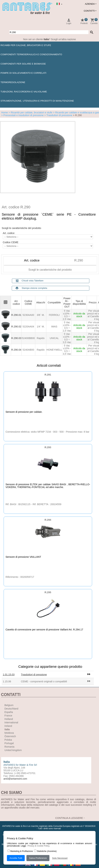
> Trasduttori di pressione (58, 115)
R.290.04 (16, 350)
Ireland (8, 726)
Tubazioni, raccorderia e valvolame (24, 92)
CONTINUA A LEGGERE (69, 818)
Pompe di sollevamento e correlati (23, 73)
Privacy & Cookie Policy (38, 846)
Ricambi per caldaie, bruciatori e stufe (26, 45)
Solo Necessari (60, 858)
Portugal (9, 743)
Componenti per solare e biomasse (23, 64)
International (11, 722)
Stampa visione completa (34, 288)
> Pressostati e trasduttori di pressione (22, 115)
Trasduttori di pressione (34, 675)
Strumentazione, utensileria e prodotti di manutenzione (37, 101)
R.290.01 (16, 315)
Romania (10, 747)
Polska (8, 740)
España (9, 712)
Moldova (9, 733)
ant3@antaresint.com (15, 779)
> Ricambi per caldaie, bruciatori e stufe (30, 112)
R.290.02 (16, 327)
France (8, 716)
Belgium (9, 705)
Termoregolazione (13, 82)
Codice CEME (11, 242)
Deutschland (11, 709)
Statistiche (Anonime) (45, 851)
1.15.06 (7, 681)
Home (4, 112)
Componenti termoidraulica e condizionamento (31, 54)
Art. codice (9, 233)
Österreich (10, 736)
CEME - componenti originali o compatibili (44, 681)
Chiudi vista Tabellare (30, 281)
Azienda (90, 4)
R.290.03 (16, 338)
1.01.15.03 (9, 675)
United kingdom (13, 750)
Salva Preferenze (38, 858)
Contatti (89, 11)
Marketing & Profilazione (20, 851)
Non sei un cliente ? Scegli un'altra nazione (49, 39)
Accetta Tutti (16, 858)
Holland (9, 719)
